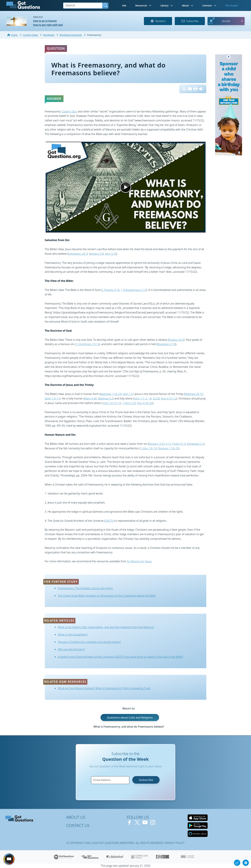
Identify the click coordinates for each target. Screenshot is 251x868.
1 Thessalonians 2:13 (134, 290)
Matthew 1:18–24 (111, 394)
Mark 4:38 (90, 398)
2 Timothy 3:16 (111, 290)
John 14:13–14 (112, 403)
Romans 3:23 (157, 444)
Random (158, 21)
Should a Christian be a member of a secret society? (89, 642)
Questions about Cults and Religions (130, 717)
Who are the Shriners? (71, 649)
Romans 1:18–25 (168, 448)
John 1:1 (128, 394)
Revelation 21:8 (166, 344)
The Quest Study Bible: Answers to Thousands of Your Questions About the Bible (107, 596)
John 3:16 (111, 254)
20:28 (156, 398)
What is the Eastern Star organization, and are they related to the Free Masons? (106, 627)
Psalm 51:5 (179, 444)
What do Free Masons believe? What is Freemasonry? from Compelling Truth (104, 688)
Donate (226, 21)
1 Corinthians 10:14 (87, 344)
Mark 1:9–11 (52, 398)
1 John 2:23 (129, 403)
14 (150, 398)
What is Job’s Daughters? (73, 635)
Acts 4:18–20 (145, 403)
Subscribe (190, 21)
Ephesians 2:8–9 (78, 254)
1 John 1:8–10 (149, 448)
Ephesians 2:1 (195, 444)
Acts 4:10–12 (169, 398)
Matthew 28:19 (194, 394)
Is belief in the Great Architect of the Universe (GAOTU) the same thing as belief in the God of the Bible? (120, 657)
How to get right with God (48, 25)
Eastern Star (69, 111)
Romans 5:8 (96, 254)
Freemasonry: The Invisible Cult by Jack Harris (85, 588)
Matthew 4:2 (105, 398)
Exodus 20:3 (176, 340)
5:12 (168, 444)
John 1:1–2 (141, 398)
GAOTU (109, 521)
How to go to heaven (45, 21)
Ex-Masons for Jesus (139, 561)
